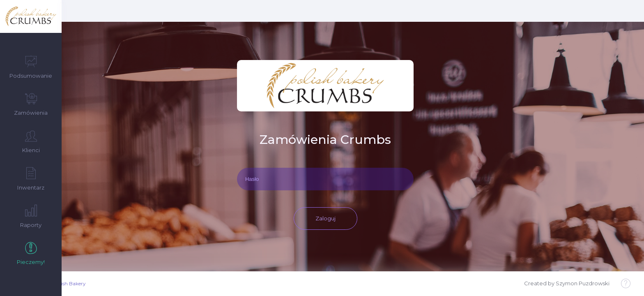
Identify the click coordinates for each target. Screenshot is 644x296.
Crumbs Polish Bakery (118, 284)
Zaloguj (353, 193)
